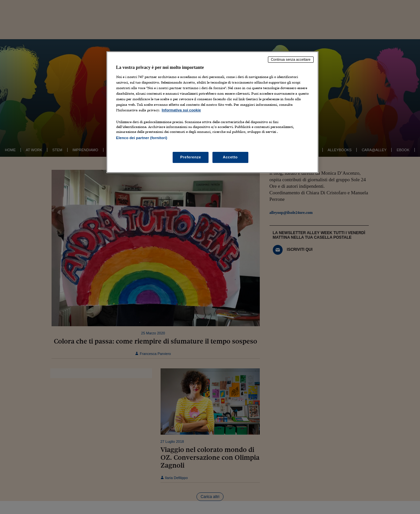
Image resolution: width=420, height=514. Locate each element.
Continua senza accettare (291, 59)
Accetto (230, 157)
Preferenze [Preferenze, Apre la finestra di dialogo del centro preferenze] (191, 157)
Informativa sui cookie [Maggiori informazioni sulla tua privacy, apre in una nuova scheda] (181, 110)
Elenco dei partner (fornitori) (142, 138)
